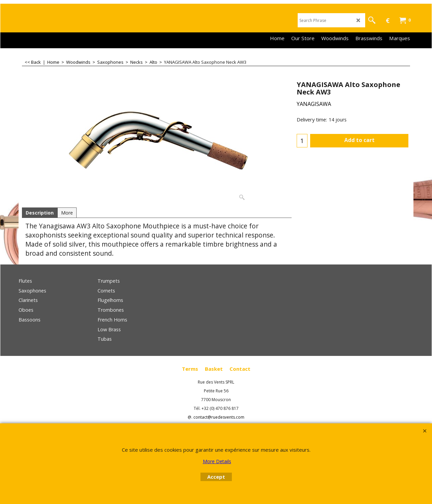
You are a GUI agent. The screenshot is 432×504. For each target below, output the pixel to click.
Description (40, 213)
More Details (217, 461)
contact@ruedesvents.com (219, 417)
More (67, 213)
